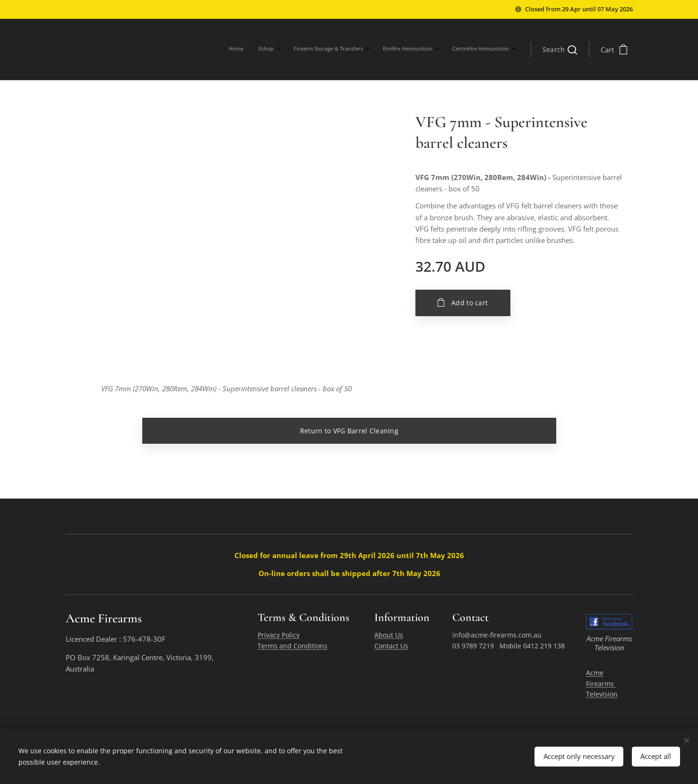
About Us (388, 635)
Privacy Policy (278, 635)
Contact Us (391, 645)
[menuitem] (437, 50)
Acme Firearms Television (602, 683)
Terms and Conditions (292, 645)
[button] (560, 50)
